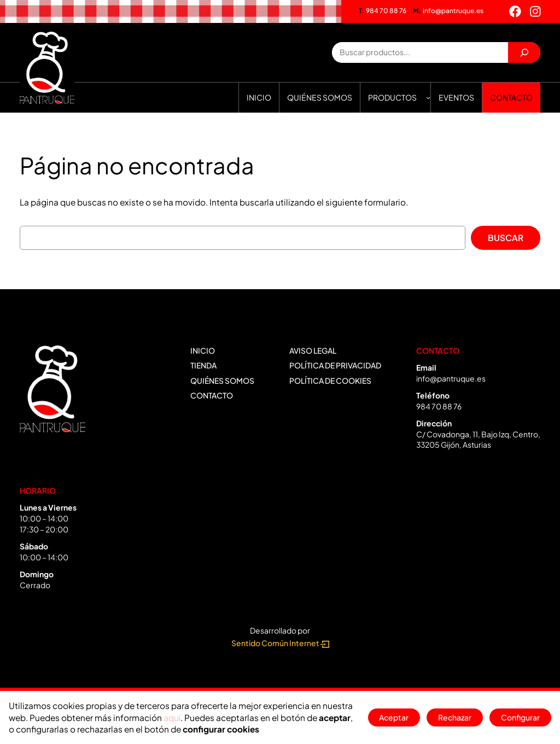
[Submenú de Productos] (428, 97)
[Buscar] (524, 52)
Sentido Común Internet (280, 643)
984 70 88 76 (383, 11)
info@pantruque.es (448, 11)
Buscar (506, 238)
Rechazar (455, 717)
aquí (172, 717)
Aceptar (394, 717)
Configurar (520, 717)
